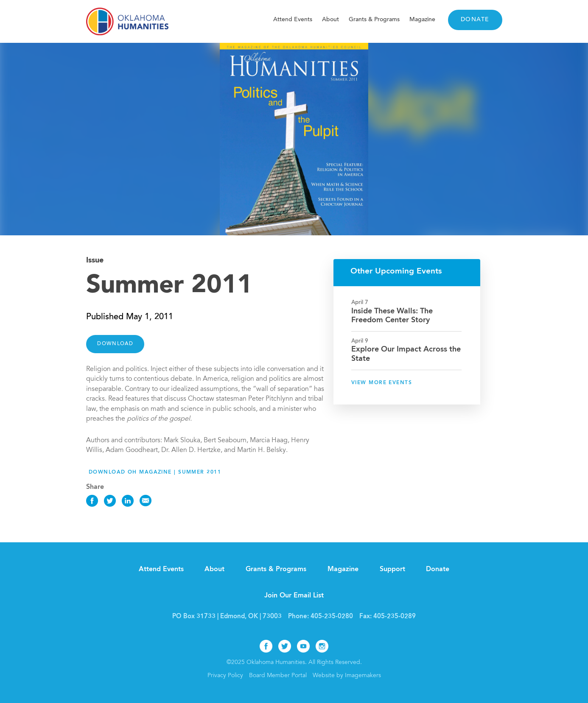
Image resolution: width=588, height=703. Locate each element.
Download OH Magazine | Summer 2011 (155, 472)
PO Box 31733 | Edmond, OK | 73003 (227, 617)
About (330, 20)
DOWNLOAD (115, 344)
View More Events (382, 383)
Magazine (422, 20)
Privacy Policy (225, 676)
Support (392, 569)
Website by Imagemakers (347, 676)
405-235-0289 (395, 617)
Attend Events (293, 20)
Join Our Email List (294, 596)
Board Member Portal (278, 676)
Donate (475, 20)
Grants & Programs (374, 20)
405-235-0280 (332, 617)
